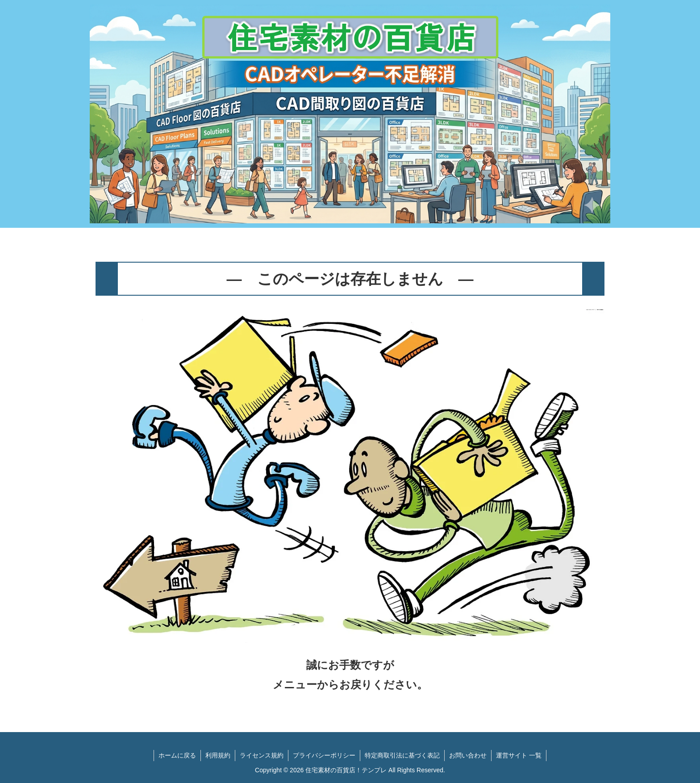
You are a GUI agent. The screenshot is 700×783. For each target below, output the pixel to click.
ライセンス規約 (262, 755)
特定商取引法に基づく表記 (402, 755)
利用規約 (218, 755)
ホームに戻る (177, 755)
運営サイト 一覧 (519, 755)
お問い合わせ (468, 755)
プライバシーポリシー (324, 755)
